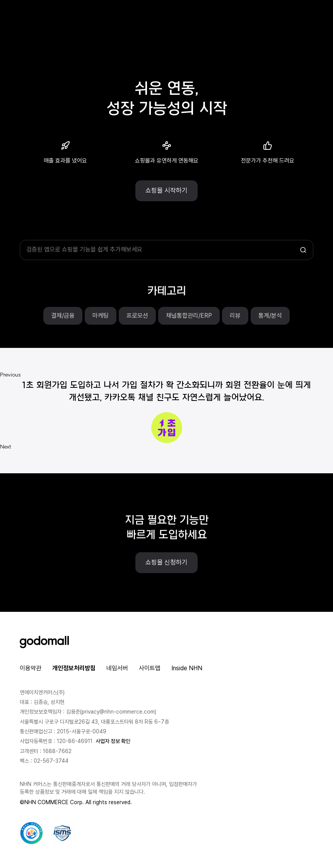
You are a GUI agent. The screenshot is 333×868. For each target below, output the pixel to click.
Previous (10, 375)
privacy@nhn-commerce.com (118, 712)
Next (6, 447)
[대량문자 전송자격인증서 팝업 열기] (31, 833)
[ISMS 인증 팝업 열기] (62, 833)
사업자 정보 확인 (113, 741)
